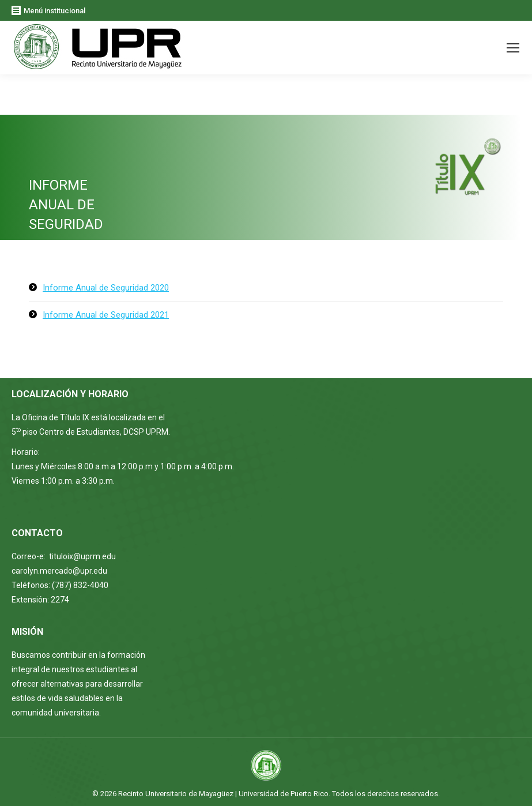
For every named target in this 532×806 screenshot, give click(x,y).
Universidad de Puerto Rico (284, 794)
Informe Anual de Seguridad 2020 (106, 288)
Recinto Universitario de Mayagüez (176, 794)
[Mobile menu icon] (513, 48)
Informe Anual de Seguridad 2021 (106, 315)
